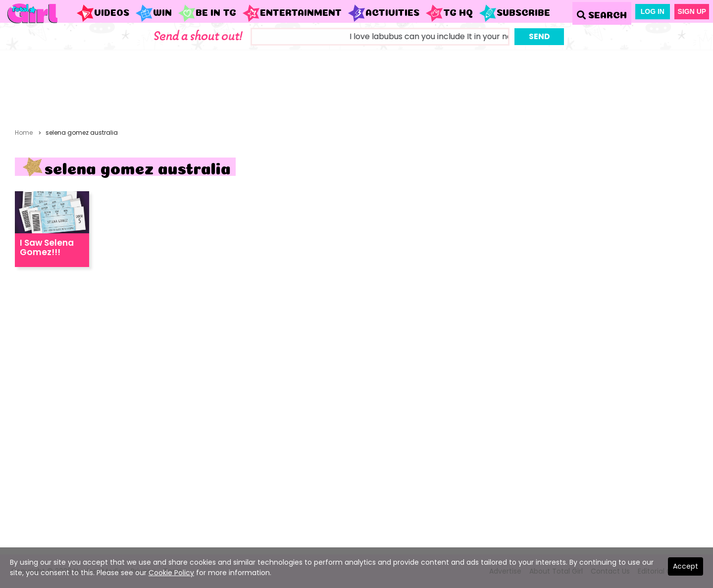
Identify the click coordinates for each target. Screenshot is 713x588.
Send (539, 36)
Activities (383, 13)
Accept (686, 566)
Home (24, 133)
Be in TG (207, 13)
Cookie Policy (171, 573)
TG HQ (449, 13)
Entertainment (292, 13)
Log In (653, 11)
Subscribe (514, 13)
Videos (103, 13)
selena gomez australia (82, 133)
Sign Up (692, 11)
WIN (153, 13)
